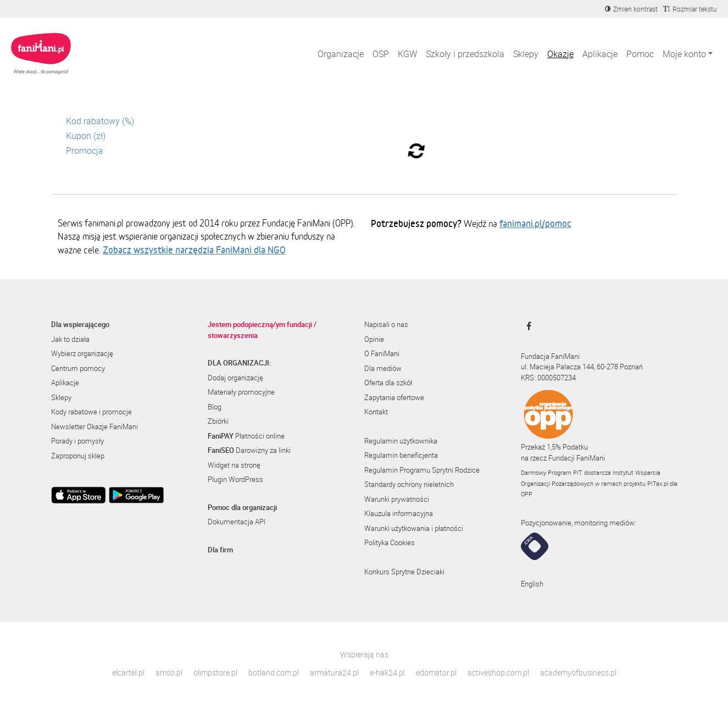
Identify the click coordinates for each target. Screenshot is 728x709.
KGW (407, 54)
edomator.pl (436, 672)
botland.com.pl (274, 672)
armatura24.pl (334, 672)
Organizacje (341, 54)
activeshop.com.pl (498, 672)
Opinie (374, 339)
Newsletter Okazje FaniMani (95, 426)
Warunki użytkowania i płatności (414, 528)
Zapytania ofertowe (394, 397)
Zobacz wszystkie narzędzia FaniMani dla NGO (194, 250)
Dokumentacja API (237, 522)
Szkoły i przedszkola (465, 54)
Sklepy (526, 54)
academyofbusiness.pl (578, 672)
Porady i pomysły (77, 441)
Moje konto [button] (684, 54)
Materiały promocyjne (241, 392)
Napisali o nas (386, 324)
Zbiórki (218, 421)
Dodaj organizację (235, 378)
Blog (215, 407)
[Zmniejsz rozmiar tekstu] (690, 9)
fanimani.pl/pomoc (535, 223)
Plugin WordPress (235, 479)
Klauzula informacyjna (399, 513)
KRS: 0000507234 (548, 378)
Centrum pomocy (78, 368)
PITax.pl (658, 483)
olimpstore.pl (215, 672)
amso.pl (169, 672)
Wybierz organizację (82, 353)
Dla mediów (383, 368)
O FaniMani (382, 353)
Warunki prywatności (397, 499)
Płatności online (246, 436)
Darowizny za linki (249, 450)
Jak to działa (70, 339)
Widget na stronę (234, 465)
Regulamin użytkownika (401, 441)
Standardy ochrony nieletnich (409, 484)
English (532, 584)
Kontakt (376, 412)
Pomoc (640, 54)
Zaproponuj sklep (78, 456)
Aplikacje (600, 54)
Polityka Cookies (390, 542)
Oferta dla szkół (388, 383)
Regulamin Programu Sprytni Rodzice (422, 470)
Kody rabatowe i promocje (91, 412)
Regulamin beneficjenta (401, 455)
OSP (381, 54)
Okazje (560, 54)
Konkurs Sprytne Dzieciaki (404, 572)
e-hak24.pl (387, 672)
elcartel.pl (128, 672)
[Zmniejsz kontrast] (631, 9)
